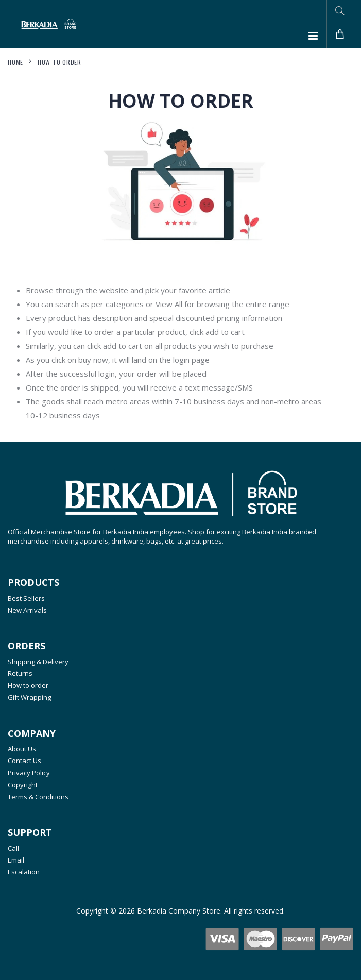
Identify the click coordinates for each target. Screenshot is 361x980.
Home (15, 62)
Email (16, 860)
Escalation (24, 872)
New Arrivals (27, 610)
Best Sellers (26, 598)
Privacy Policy (29, 773)
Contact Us (24, 761)
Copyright (23, 785)
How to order (59, 62)
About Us (22, 749)
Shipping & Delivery (38, 662)
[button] (340, 11)
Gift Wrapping (29, 697)
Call (13, 848)
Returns (20, 673)
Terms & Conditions (38, 797)
